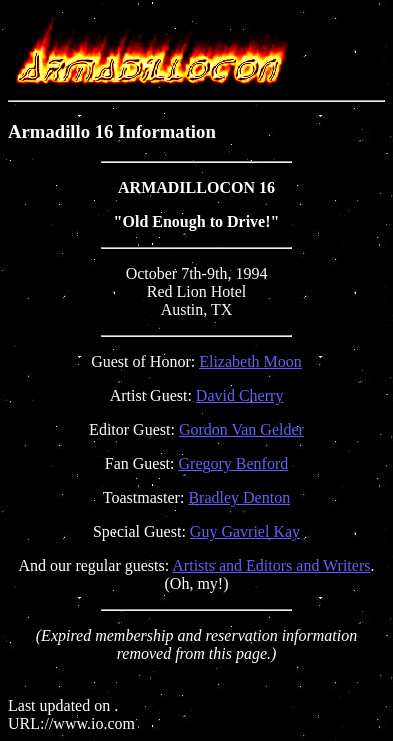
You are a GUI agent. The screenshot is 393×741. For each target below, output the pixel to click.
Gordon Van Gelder (241, 429)
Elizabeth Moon (250, 361)
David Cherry (240, 395)
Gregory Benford (234, 463)
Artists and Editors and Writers (271, 565)
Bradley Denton (239, 497)
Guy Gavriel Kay (245, 531)
